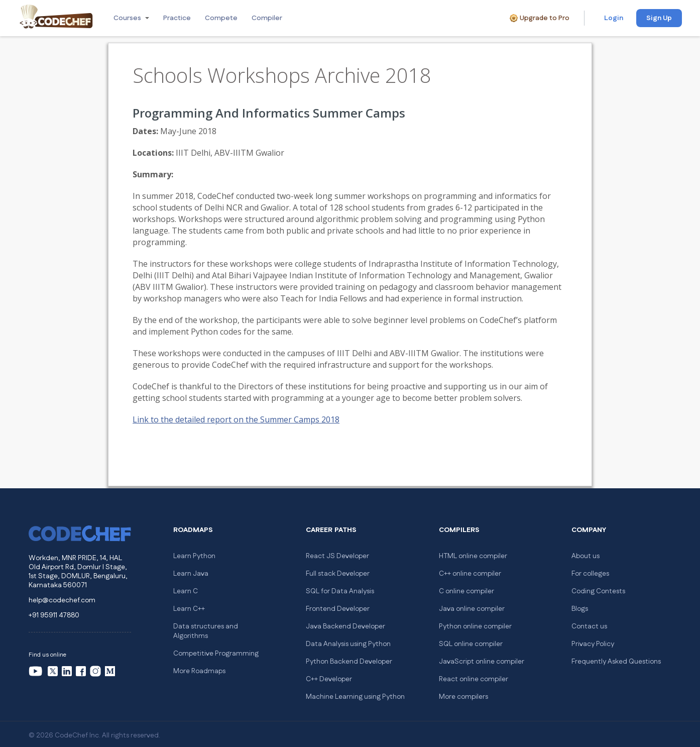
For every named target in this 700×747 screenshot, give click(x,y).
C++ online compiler (470, 574)
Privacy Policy (593, 644)
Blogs (580, 609)
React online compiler (474, 679)
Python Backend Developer (349, 662)
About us (586, 556)
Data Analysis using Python (348, 644)
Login (614, 18)
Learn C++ (189, 609)
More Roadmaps (199, 671)
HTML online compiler (473, 556)
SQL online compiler (471, 644)
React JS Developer (337, 556)
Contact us (589, 626)
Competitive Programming (216, 654)
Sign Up (659, 18)
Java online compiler (472, 609)
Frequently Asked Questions (616, 662)
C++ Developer (329, 679)
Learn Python (194, 556)
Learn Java (191, 574)
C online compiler (466, 591)
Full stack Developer (338, 574)
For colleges (590, 574)
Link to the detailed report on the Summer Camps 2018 (236, 419)
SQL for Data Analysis (340, 591)
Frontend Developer (338, 609)
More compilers (463, 697)
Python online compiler (475, 626)
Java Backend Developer (345, 626)
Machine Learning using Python (355, 697)
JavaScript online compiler (482, 662)
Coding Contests (598, 591)
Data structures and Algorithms (206, 631)
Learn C (186, 591)
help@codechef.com (62, 600)
